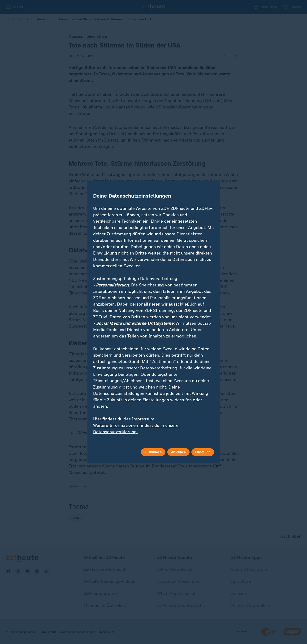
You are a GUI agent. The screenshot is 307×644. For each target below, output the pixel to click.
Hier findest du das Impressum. (124, 419)
